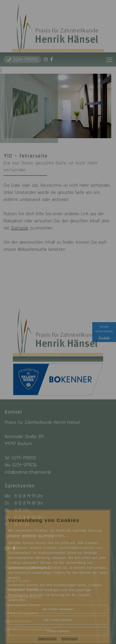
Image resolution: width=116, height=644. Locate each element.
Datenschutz (47, 639)
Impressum (70, 639)
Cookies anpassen (58, 631)
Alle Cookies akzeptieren (58, 609)
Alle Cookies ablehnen (58, 620)
